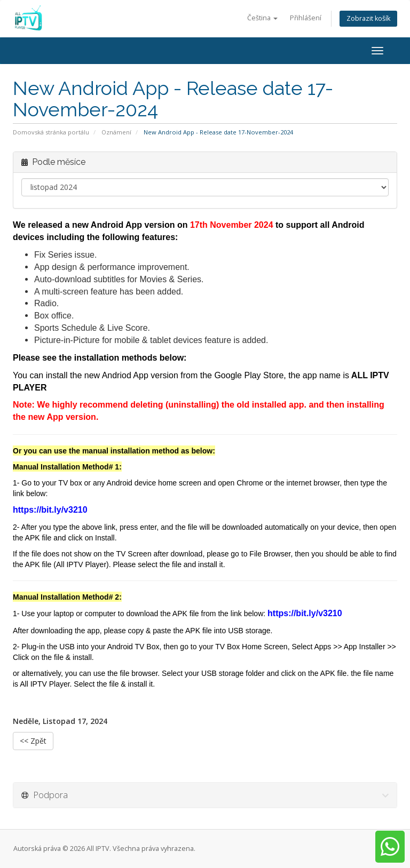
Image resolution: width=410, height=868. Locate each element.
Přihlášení (306, 18)
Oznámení (116, 132)
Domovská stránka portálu (51, 132)
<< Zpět (33, 741)
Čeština (262, 18)
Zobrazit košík (368, 18)
